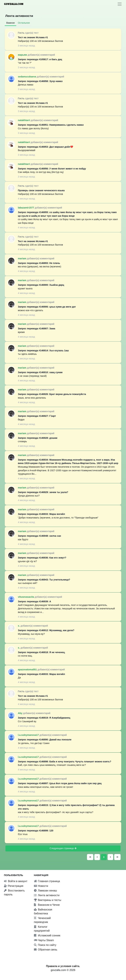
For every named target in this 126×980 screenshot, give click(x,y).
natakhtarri (24, 120)
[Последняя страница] (117, 857)
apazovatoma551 (28, 670)
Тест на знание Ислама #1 (33, 37)
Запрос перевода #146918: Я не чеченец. (42, 652)
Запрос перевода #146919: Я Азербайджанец (44, 718)
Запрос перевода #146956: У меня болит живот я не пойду (52, 169)
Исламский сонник (47, 935)
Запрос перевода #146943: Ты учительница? (44, 580)
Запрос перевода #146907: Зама (37, 329)
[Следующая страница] (110, 857)
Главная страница (47, 881)
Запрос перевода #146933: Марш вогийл (41, 514)
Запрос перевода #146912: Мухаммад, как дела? (46, 630)
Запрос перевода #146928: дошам (38, 438)
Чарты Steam (44, 940)
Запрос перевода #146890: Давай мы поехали (45, 740)
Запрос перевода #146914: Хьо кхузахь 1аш (43, 351)
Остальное (24, 23)
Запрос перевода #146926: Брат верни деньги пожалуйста (52, 394)
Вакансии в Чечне (47, 905)
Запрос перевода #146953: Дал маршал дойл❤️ (46, 147)
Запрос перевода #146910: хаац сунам (40, 372)
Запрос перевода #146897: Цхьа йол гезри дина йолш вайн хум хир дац (60, 783)
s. (19, 626)
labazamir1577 (26, 208)
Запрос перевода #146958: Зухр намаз (40, 81)
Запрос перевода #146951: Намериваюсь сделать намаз (51, 125)
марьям (23, 55)
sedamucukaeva (27, 77)
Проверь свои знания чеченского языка (41, 190)
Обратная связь (46, 950)
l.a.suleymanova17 (29, 735)
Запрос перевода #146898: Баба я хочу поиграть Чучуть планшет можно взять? (65, 762)
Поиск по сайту (45, 945)
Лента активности (47, 895)
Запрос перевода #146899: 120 (36, 831)
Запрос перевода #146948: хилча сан (39, 536)
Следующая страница (63, 848)
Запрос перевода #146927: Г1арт (37, 416)
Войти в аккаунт (16, 881)
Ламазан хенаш (45, 891)
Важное (11, 23)
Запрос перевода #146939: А (34, 601)
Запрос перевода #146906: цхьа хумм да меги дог (47, 307)
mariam (22, 258)
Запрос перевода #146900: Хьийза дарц (41, 285)
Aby (20, 713)
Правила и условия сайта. (63, 966)
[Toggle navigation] (120, 4)
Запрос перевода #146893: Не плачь (39, 263)
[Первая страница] (90, 857)
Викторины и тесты (48, 900)
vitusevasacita (26, 597)
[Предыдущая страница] (97, 857)
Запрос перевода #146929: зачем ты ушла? (43, 492)
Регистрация (14, 886)
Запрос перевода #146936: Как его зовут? (42, 558)
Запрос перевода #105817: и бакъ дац (40, 59)
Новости (41, 886)
